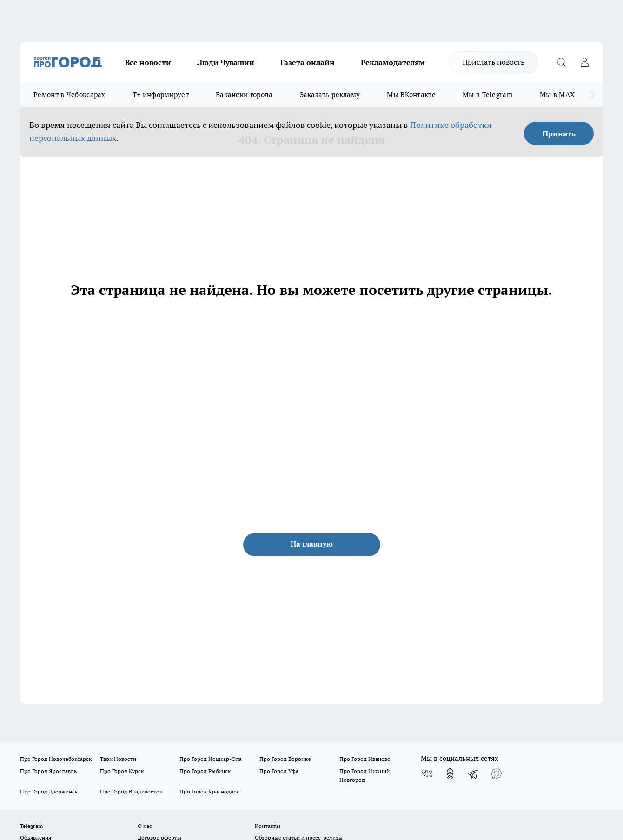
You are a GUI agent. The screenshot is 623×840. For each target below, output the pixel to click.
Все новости (148, 62)
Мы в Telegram (488, 95)
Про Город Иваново (365, 759)
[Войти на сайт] (584, 62)
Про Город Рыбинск (205, 771)
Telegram (31, 826)
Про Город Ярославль (48, 771)
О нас (145, 826)
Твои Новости (118, 759)
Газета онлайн (308, 62)
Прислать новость (494, 62)
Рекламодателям (393, 62)
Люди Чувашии (226, 62)
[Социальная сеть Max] (497, 773)
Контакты (268, 826)
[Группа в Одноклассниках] (450, 773)
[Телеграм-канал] (473, 773)
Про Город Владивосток (131, 791)
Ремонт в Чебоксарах (70, 95)
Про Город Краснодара (209, 791)
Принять (559, 133)
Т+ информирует (161, 95)
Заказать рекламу (330, 95)
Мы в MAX (557, 95)
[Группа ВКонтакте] (427, 773)
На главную (312, 544)
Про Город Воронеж (285, 759)
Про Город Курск (122, 771)
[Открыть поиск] (561, 62)
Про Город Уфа (279, 771)
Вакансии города (244, 95)
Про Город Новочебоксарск (56, 759)
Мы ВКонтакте (411, 95)
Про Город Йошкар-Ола (211, 759)
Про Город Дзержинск (49, 791)
